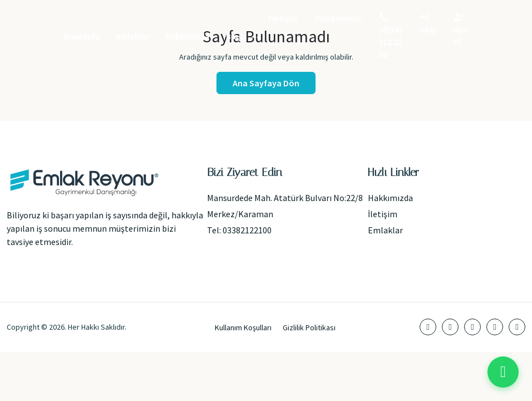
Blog (235, 36)
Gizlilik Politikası (309, 327)
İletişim (283, 18)
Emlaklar (132, 36)
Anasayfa (82, 36)
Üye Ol (460, 30)
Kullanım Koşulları (243, 327)
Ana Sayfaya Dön (266, 83)
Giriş (428, 24)
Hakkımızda (187, 36)
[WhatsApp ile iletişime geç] (503, 372)
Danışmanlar (338, 18)
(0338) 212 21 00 (390, 36)
